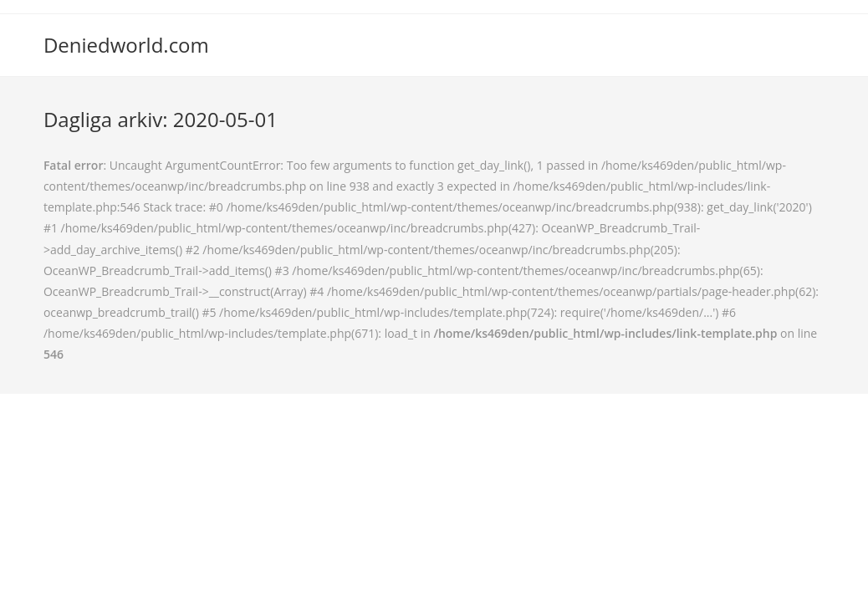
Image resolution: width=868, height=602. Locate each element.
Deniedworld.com (126, 45)
